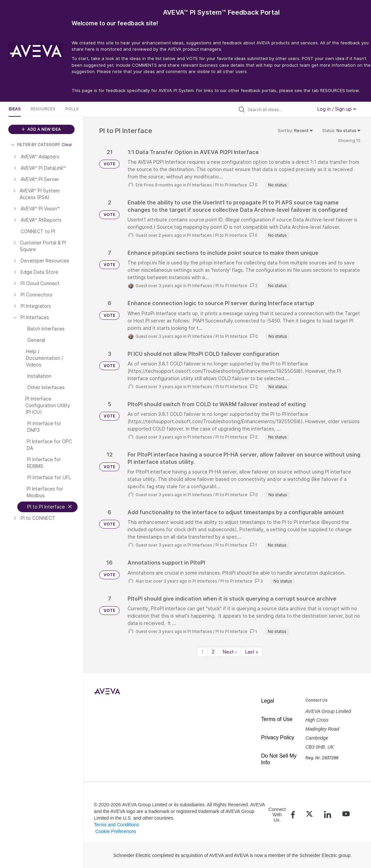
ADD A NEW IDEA (41, 129)
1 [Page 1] (202, 652)
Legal (268, 701)
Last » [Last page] (252, 652)
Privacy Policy (278, 737)
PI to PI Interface (231, 185)
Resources (43, 109)
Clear (67, 145)
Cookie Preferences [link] (116, 831)
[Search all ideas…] (278, 109)
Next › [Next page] (230, 652)
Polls (72, 109)
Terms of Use (277, 719)
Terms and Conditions (116, 825)
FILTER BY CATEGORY (35, 145)
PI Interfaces (199, 185)
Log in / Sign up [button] (337, 109)
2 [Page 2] (213, 652)
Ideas (15, 109)
